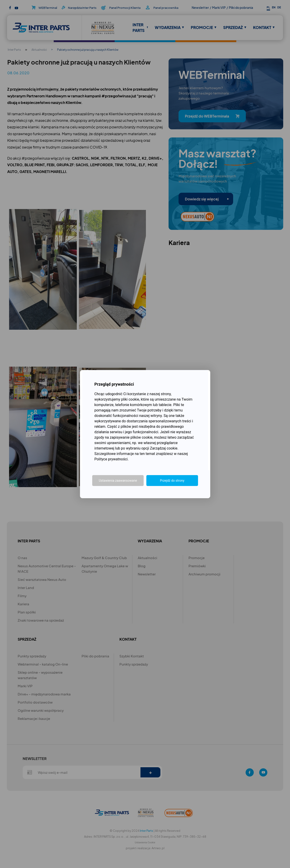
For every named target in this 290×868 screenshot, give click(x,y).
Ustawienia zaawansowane (118, 481)
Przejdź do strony (172, 481)
